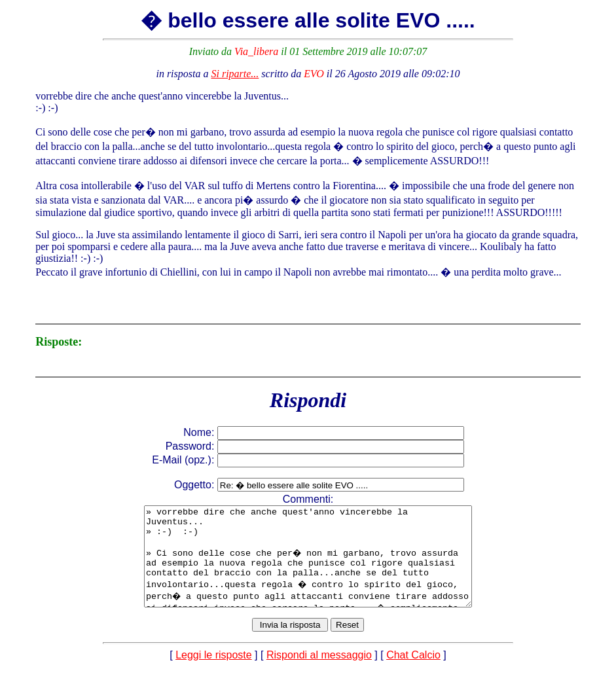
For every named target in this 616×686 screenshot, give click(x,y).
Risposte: (59, 342)
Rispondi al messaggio (319, 675)
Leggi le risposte (214, 675)
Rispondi (308, 400)
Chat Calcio (413, 675)
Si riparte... (235, 74)
